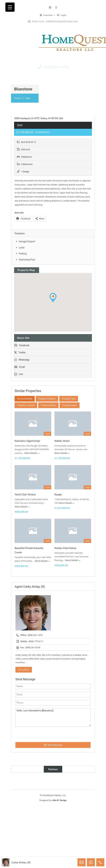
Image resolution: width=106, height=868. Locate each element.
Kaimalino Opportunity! (27, 441)
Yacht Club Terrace (25, 495)
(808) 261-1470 (56, 67)
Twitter (20, 353)
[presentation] (34, 734)
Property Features (47, 399)
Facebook (22, 345)
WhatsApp (22, 360)
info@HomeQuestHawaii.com (62, 21)
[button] (53, 298)
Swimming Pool (27, 260)
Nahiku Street (62, 441)
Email (20, 367)
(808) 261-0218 (33, 648)
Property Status (48, 405)
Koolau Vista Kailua (65, 548)
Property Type (69, 399)
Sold (28, 98)
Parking (23, 254)
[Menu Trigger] (10, 7)
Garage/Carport (27, 241)
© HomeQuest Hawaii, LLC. (53, 795)
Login (62, 15)
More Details (32, 453)
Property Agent (70, 405)
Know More (24, 670)
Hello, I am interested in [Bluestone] (53, 717)
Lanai (22, 248)
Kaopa (58, 495)
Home (17, 98)
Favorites (46, 15)
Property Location (26, 405)
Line (19, 374)
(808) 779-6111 (36, 641)
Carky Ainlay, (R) (21, 862)
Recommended (25, 399)
